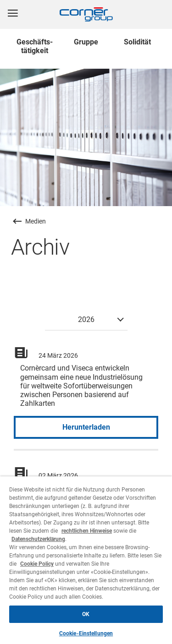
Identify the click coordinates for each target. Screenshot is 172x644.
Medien (36, 221)
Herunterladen (86, 427)
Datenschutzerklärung (38, 539)
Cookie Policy (37, 564)
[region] (86, 560)
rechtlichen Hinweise (87, 531)
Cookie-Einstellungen (86, 633)
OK (86, 614)
